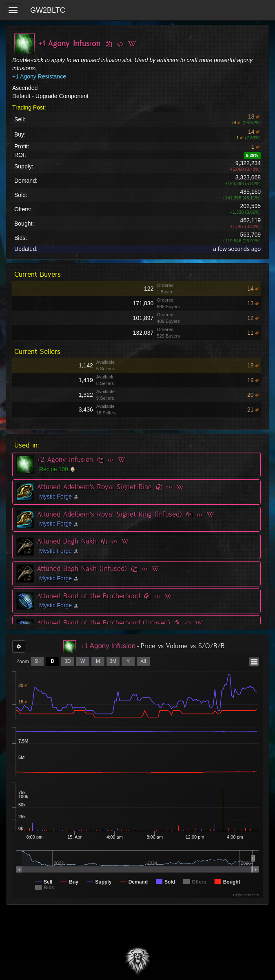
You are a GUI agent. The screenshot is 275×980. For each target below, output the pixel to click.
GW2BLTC (48, 10)
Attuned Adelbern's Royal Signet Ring (94, 487)
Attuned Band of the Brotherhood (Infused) (104, 623)
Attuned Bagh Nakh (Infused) (82, 568)
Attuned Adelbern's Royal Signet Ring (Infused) (110, 514)
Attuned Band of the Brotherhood (89, 596)
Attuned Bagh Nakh (67, 541)
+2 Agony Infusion (65, 459)
